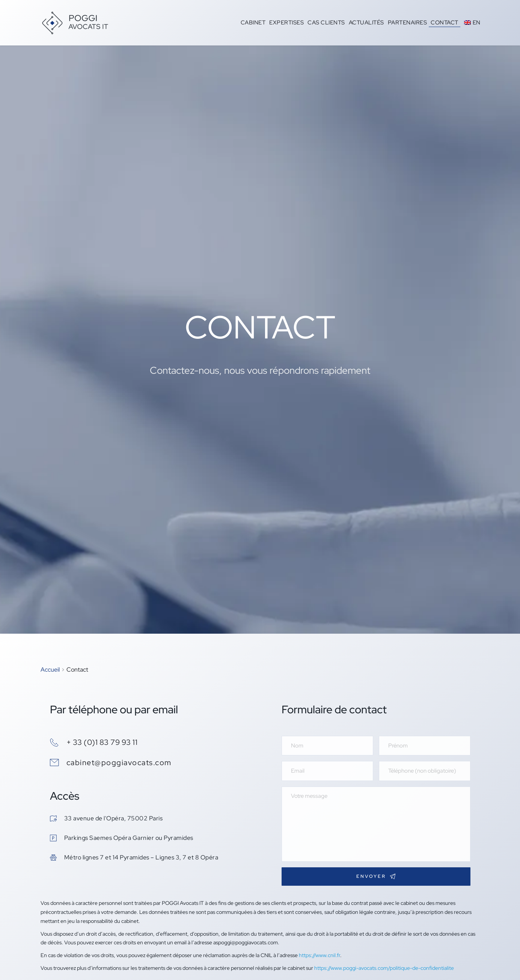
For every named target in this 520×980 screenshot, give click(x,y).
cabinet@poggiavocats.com (119, 763)
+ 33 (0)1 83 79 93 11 (102, 742)
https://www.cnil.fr (320, 955)
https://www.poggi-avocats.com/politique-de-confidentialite (384, 968)
